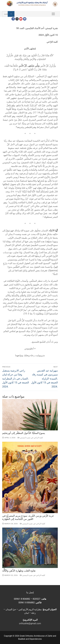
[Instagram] (17, 19)
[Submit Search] (11, 14)
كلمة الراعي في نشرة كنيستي (30, 438)
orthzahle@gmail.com (30, 623)
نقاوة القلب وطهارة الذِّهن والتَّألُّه (19, 571)
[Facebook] (13, 19)
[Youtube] (21, 19)
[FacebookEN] (25, 19)
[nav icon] (53, 14)
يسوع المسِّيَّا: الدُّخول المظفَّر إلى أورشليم (24, 433)
